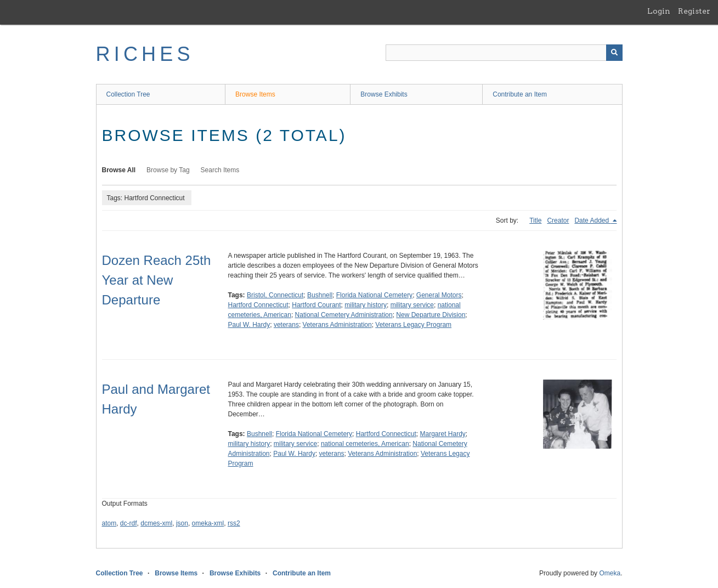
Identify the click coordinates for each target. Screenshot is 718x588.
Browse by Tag (168, 170)
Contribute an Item (520, 94)
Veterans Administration (337, 325)
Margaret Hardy (442, 434)
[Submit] (614, 53)
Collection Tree (128, 94)
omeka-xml (208, 523)
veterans (286, 325)
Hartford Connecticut (258, 305)
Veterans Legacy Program (413, 325)
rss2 (234, 523)
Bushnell (320, 295)
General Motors (439, 295)
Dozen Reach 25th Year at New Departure (157, 280)
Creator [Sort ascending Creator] (558, 220)
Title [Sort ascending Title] (535, 220)
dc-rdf (129, 523)
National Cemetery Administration (344, 315)
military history (366, 305)
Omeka (610, 573)
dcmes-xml (156, 523)
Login (659, 11)
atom (109, 523)
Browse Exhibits (384, 94)
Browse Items (255, 94)
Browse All (119, 170)
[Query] (504, 53)
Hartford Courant (316, 305)
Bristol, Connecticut (275, 295)
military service (412, 305)
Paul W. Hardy (249, 325)
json (182, 523)
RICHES (145, 54)
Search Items (220, 170)
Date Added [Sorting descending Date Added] (592, 220)
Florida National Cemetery (374, 295)
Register (694, 11)
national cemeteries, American (365, 444)
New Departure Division (431, 315)
